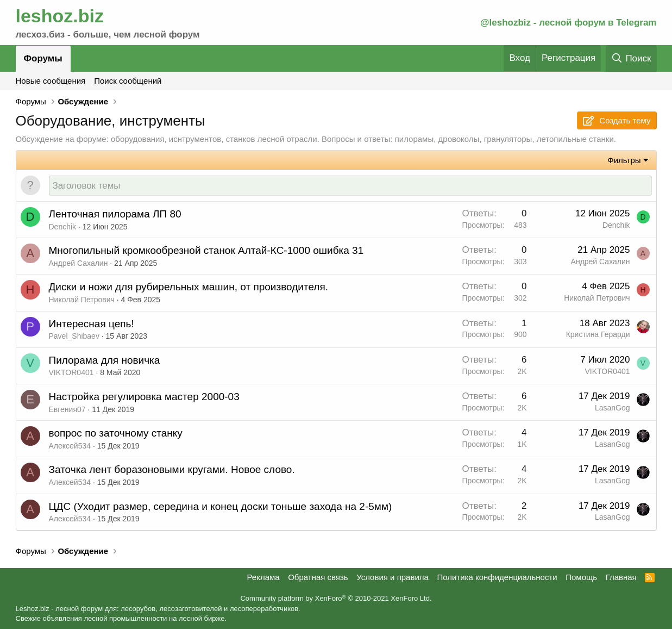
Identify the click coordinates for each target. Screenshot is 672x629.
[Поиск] (631, 58)
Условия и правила (392, 577)
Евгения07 (67, 410)
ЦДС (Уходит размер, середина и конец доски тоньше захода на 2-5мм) (221, 507)
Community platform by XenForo (336, 599)
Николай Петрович (82, 300)
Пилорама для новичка (105, 361)
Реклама (263, 577)
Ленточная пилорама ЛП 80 (115, 214)
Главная (621, 577)
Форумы (43, 58)
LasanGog (613, 408)
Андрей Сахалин (78, 264)
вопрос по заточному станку (116, 434)
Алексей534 (70, 446)
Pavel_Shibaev (74, 337)
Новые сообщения (51, 81)
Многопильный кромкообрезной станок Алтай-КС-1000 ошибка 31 (206, 251)
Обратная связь (318, 577)
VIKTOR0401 (71, 373)
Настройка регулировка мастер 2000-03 (144, 397)
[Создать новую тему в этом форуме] (350, 186)
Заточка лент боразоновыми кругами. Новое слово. (172, 470)
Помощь (581, 577)
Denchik (63, 227)
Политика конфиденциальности (497, 577)
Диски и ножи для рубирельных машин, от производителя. (189, 287)
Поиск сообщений (128, 81)
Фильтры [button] (624, 160)
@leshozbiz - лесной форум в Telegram (569, 23)
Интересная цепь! (92, 324)
